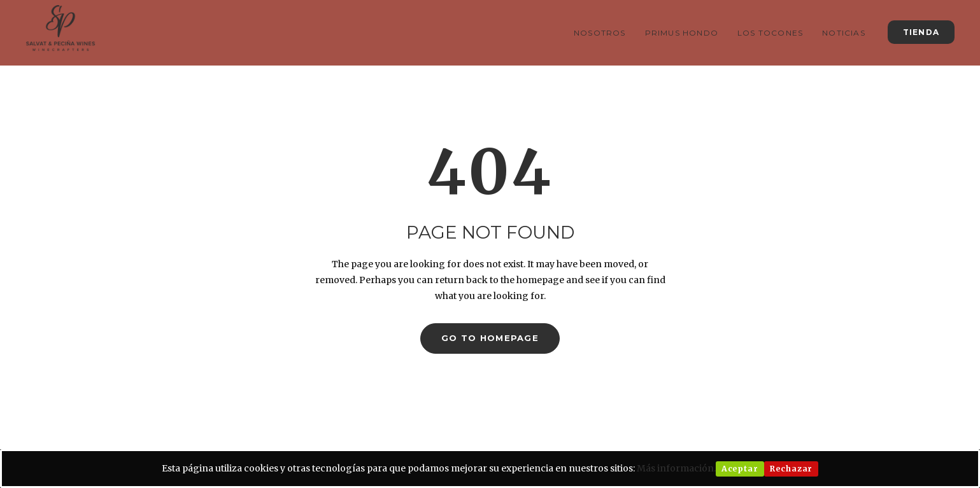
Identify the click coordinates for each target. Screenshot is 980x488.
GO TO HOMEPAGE (490, 338)
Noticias (844, 33)
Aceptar (740, 469)
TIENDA (921, 32)
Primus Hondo (682, 33)
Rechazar (791, 469)
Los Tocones (770, 33)
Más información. (676, 468)
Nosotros (600, 33)
